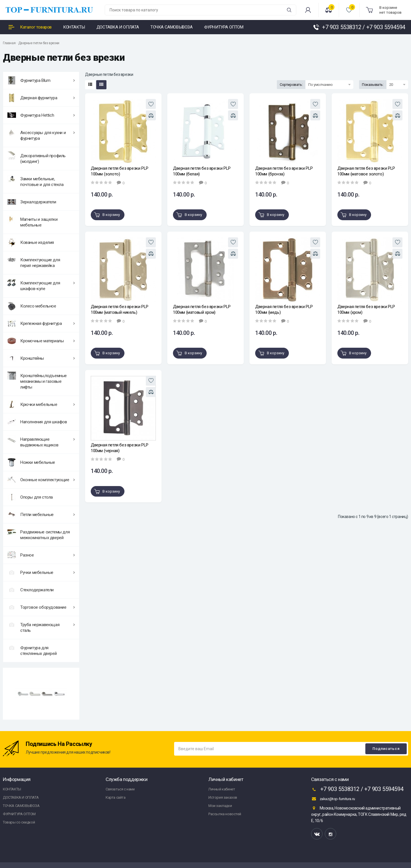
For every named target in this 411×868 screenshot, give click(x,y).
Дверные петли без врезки (39, 43)
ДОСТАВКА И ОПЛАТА (21, 797)
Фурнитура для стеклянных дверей (32, 650)
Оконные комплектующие (41, 480)
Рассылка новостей (225, 814)
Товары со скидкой (19, 822)
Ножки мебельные (31, 462)
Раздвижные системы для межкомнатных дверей (39, 534)
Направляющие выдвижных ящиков (41, 441)
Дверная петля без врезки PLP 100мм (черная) (120, 448)
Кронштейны (41, 358)
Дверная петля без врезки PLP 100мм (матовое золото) (366, 171)
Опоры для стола (30, 497)
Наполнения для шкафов (37, 422)
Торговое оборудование (41, 607)
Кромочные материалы (41, 341)
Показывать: (373, 85)
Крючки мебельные (41, 404)
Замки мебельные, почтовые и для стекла (36, 181)
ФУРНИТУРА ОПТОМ (19, 814)
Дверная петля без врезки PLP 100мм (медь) (284, 309)
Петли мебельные (41, 515)
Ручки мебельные (41, 572)
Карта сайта (116, 797)
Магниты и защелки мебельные (32, 221)
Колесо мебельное (32, 306)
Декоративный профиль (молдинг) (37, 158)
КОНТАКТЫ (12, 789)
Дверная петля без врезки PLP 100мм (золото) (120, 171)
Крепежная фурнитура (41, 323)
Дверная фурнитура (41, 98)
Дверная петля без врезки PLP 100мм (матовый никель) (120, 309)
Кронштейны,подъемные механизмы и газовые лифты (37, 381)
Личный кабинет (222, 789)
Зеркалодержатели (32, 202)
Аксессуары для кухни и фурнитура (41, 135)
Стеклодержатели (31, 590)
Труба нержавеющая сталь (41, 627)
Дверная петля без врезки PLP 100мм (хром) (366, 309)
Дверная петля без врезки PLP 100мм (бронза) (284, 171)
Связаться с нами (120, 789)
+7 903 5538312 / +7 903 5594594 (357, 790)
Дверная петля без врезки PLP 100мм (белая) (202, 171)
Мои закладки (220, 806)
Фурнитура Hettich (41, 115)
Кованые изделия (31, 242)
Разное (41, 555)
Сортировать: (291, 85)
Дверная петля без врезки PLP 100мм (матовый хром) (202, 309)
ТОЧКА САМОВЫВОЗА (21, 806)
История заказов (223, 797)
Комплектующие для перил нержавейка (34, 262)
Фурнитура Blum (41, 80)
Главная (9, 43)
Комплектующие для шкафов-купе (41, 285)
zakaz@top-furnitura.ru (333, 799)
